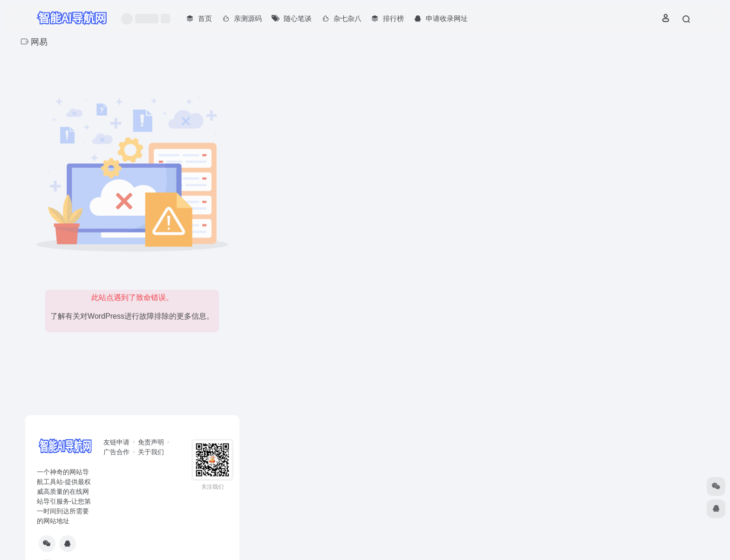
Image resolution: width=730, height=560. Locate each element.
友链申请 (116, 442)
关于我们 (151, 452)
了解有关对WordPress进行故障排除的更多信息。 (132, 316)
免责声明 (151, 442)
